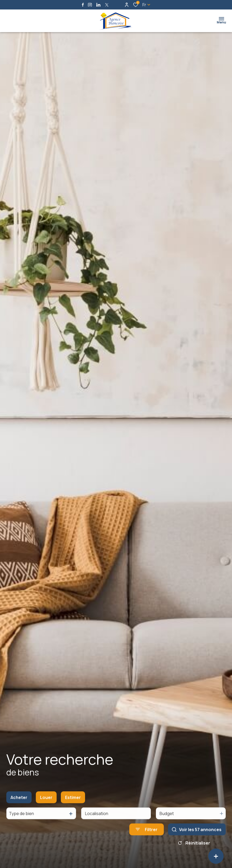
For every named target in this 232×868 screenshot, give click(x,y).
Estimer (73, 802)
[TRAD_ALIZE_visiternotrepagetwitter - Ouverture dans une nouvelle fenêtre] (107, 5)
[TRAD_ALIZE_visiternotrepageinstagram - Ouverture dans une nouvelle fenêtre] (90, 5)
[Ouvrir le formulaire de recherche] (147, 834)
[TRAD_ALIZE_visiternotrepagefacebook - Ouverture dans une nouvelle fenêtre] (83, 5)
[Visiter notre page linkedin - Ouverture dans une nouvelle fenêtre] (98, 5)
